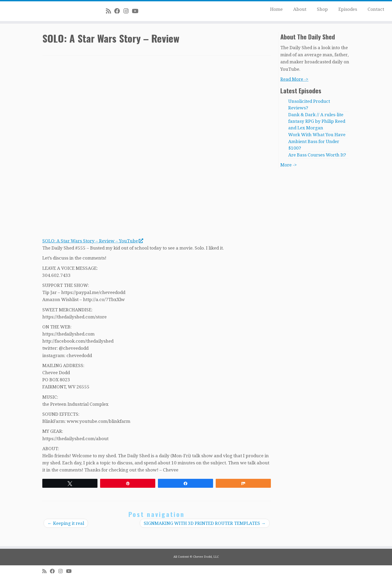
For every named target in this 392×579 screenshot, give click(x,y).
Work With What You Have (317, 135)
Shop (322, 9)
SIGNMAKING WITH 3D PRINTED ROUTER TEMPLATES (205, 523)
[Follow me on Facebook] (119, 11)
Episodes (348, 9)
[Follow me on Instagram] (128, 11)
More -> (289, 165)
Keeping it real (66, 523)
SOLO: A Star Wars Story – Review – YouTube (93, 241)
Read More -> (294, 79)
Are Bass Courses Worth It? (317, 155)
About (300, 9)
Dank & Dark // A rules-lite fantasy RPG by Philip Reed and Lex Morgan (317, 121)
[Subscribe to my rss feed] (110, 11)
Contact (376, 9)
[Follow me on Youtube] (137, 11)
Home (276, 9)
